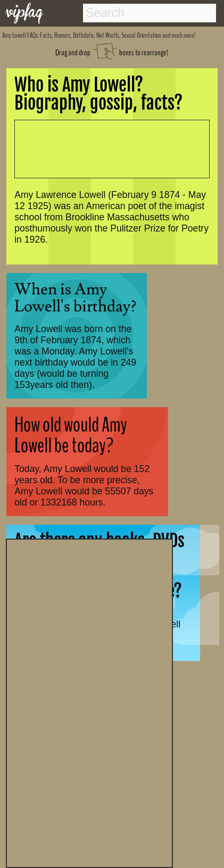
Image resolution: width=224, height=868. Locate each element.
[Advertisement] (89, 702)
